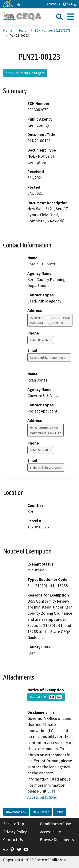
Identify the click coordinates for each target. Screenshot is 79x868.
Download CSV (16, 812)
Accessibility (50, 832)
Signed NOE (46, 697)
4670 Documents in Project (25, 73)
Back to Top (14, 824)
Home (8, 30)
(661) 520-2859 (41, 450)
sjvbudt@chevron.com (46, 468)
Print (59, 812)
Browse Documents (57, 840)
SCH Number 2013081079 (53, 30)
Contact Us (53, 4)
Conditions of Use (56, 824)
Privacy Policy (15, 832)
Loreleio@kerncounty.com (49, 357)
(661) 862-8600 (41, 340)
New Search (41, 812)
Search (23, 30)
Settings (70, 4)
